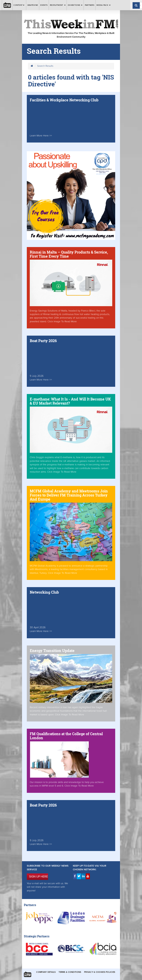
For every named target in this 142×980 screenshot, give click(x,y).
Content (19, 5)
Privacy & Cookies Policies (100, 972)
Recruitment (58, 5)
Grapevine (33, 5)
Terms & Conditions (70, 972)
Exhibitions (75, 5)
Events (44, 5)
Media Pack (104, 5)
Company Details (46, 972)
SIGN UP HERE (38, 877)
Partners (90, 5)
